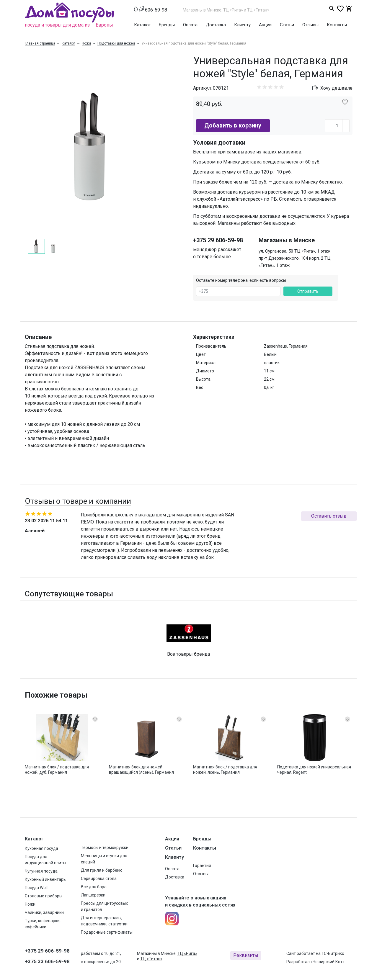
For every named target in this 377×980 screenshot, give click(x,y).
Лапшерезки (93, 895)
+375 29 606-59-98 (218, 240)
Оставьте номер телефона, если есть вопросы (241, 280)
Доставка (216, 25)
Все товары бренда (188, 654)
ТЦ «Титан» (151, 959)
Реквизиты (246, 955)
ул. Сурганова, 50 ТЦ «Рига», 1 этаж (294, 251)
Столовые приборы (44, 896)
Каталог (142, 25)
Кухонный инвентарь (45, 879)
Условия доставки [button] (219, 143)
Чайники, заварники (44, 912)
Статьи (287, 25)
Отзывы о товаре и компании (78, 501)
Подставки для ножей (116, 43)
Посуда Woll (36, 888)
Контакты (337, 25)
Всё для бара (94, 887)
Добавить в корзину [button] (233, 125)
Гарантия (202, 866)
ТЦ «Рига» (187, 953)
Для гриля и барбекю (102, 870)
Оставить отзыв (329, 516)
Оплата (190, 25)
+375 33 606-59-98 (47, 961)
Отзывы (310, 25)
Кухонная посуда (41, 848)
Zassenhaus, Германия (286, 346)
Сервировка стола (99, 878)
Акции (265, 25)
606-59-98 (156, 10)
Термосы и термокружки (105, 848)
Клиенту (242, 25)
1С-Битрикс (333, 953)
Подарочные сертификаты (107, 932)
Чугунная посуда (41, 871)
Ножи (86, 43)
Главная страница (40, 43)
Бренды (167, 25)
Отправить (308, 291)
